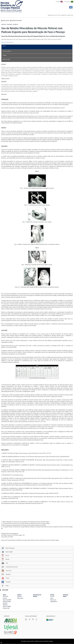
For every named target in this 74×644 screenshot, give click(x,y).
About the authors (7, 51)
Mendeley (6, 574)
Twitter (5, 586)
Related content (6, 59)
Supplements (54, 601)
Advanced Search (66, 596)
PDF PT (5, 556)
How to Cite (6, 571)
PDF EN (5, 559)
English (60, 2)
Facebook (6, 582)
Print (5, 563)
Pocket (5, 578)
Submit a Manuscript (20, 597)
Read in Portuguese (8, 548)
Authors (19, 595)
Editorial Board (7, 601)
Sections (5, 603)
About (5, 595)
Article (4, 46)
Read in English (7, 552)
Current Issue (52, 597)
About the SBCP (7, 600)
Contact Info (6, 608)
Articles (52, 595)
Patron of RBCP (7, 606)
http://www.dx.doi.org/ (7, 42)
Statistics (5, 55)
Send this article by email (9, 567)
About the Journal (6, 597)
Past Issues (53, 600)
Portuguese (69, 2)
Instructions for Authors (37, 596)
